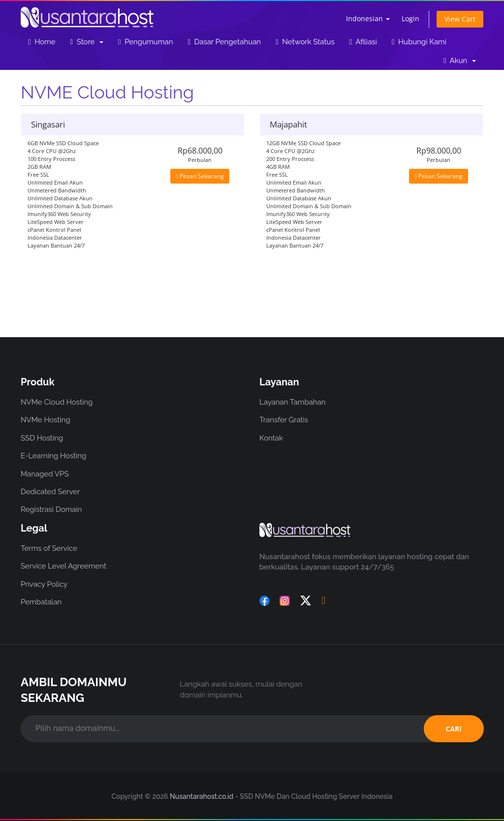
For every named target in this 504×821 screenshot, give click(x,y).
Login (410, 18)
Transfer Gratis (284, 420)
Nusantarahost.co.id (202, 796)
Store (87, 42)
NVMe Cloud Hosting (57, 402)
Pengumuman (145, 42)
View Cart (460, 19)
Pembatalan (41, 602)
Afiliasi (363, 42)
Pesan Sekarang (200, 176)
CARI (454, 729)
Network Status (305, 42)
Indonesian (368, 18)
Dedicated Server (50, 492)
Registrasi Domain (51, 509)
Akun (460, 61)
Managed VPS (45, 474)
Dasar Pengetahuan (224, 42)
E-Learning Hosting (54, 456)
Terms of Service (49, 548)
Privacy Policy (44, 584)
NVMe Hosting (46, 420)
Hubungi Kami (419, 42)
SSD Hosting (42, 438)
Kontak (271, 438)
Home (42, 42)
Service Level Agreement (63, 566)
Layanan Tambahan (292, 402)
